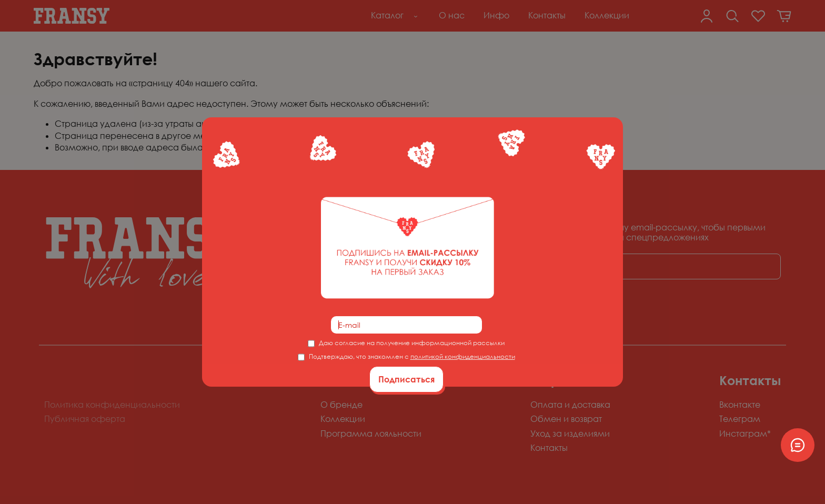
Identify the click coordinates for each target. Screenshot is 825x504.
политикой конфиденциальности (463, 356)
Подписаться (406, 379)
